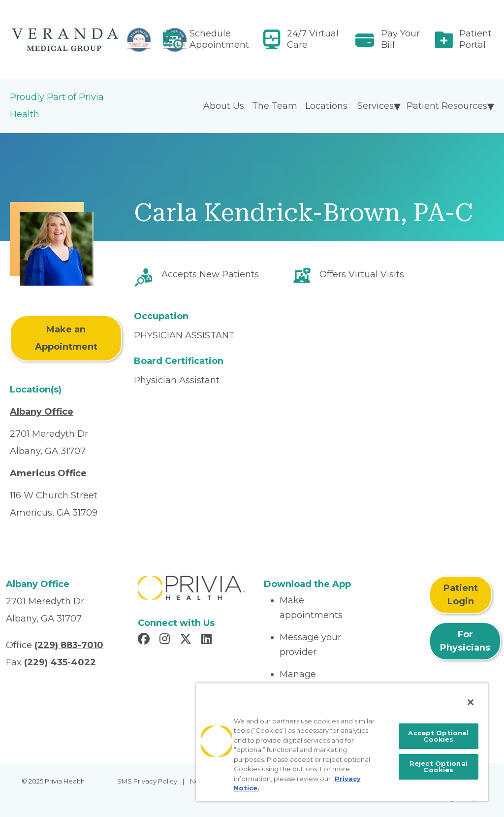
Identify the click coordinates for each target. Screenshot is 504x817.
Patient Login (461, 595)
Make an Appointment (66, 338)
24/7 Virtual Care (313, 39)
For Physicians (465, 641)
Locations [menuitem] (326, 106)
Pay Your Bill (400, 39)
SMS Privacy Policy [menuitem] (147, 781)
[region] (342, 742)
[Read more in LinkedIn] (208, 640)
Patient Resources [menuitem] (447, 106)
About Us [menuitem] (224, 106)
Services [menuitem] (376, 106)
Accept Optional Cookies (438, 736)
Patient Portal (475, 39)
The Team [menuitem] (275, 106)
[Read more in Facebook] (145, 640)
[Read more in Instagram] (166, 640)
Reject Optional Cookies (439, 767)
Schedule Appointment (219, 39)
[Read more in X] (187, 640)
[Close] (471, 702)
